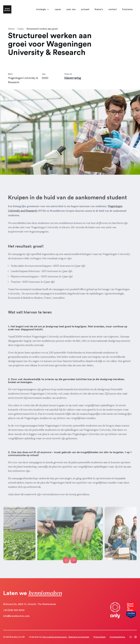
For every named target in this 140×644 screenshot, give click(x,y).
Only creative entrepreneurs (55, 637)
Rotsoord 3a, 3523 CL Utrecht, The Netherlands (30, 604)
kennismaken (45, 593)
